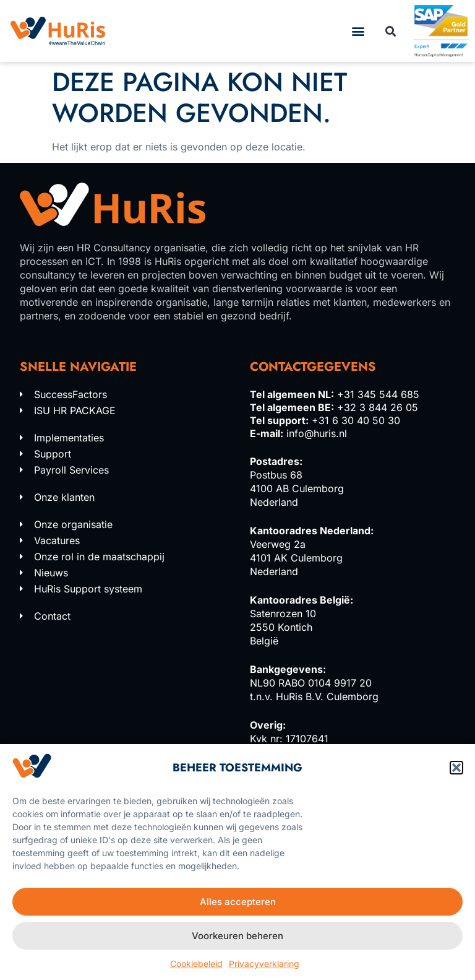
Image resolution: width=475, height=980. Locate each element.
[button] (456, 768)
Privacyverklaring (264, 964)
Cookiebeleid (196, 964)
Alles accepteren (238, 902)
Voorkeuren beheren (237, 936)
